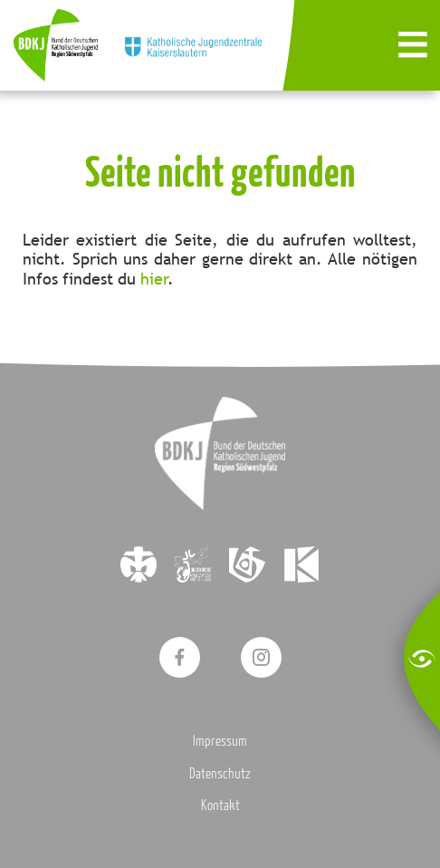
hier (154, 279)
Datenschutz (220, 773)
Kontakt (220, 805)
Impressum (220, 740)
